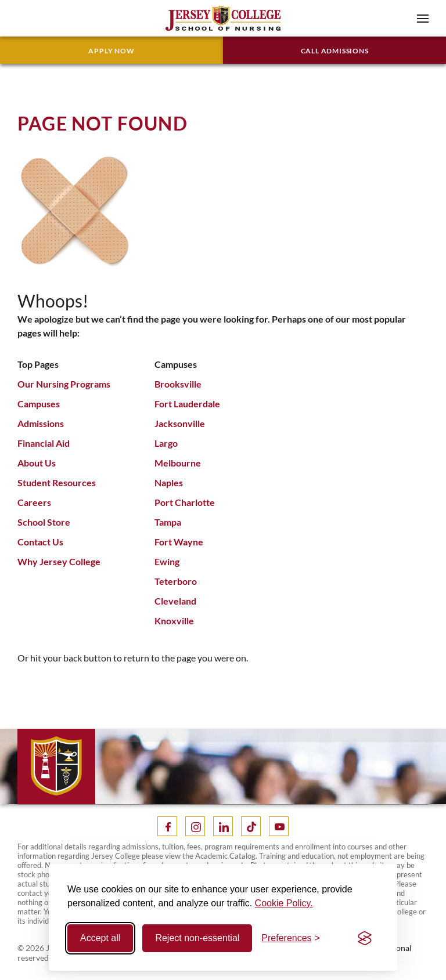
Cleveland (175, 601)
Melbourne (178, 463)
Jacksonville (180, 423)
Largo (166, 443)
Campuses (39, 404)
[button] (423, 19)
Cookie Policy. (284, 903)
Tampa (168, 522)
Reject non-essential (197, 938)
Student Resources (57, 482)
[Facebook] (167, 826)
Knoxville (174, 621)
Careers (34, 502)
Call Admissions (335, 51)
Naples (169, 482)
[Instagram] (195, 826)
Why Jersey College (59, 561)
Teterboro (176, 581)
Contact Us (40, 542)
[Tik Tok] (251, 826)
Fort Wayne (179, 542)
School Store (44, 522)
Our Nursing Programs (64, 384)
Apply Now (111, 51)
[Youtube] (279, 826)
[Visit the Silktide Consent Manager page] (365, 938)
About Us (37, 463)
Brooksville (178, 384)
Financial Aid (44, 443)
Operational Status (390, 953)
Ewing (167, 561)
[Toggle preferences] (291, 938)
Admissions (41, 423)
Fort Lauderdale (187, 404)
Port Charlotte (185, 502)
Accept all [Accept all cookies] (100, 938)
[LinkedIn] (223, 826)
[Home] (223, 17)
